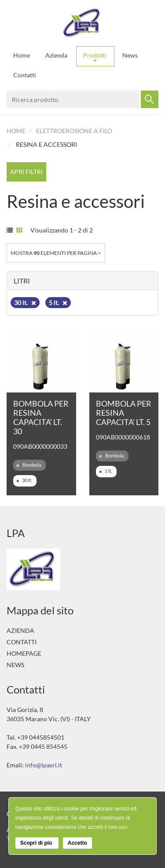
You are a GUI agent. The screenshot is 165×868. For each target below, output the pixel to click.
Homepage (24, 653)
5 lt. (58, 303)
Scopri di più (37, 843)
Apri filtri (26, 172)
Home (22, 55)
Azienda (56, 55)
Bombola (29, 465)
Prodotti (95, 56)
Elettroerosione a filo (74, 131)
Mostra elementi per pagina (56, 253)
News (130, 55)
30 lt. (25, 303)
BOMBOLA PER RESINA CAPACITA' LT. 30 (41, 417)
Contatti (25, 75)
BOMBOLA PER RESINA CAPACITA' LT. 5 (124, 413)
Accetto (77, 843)
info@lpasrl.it (44, 765)
